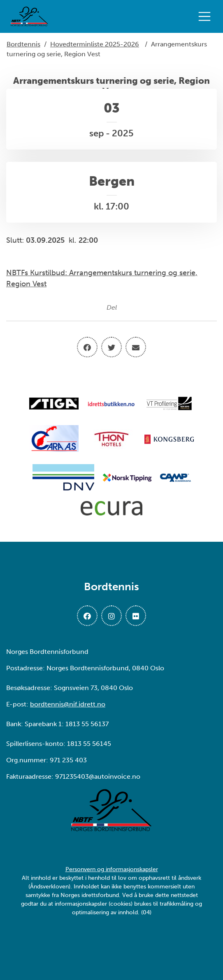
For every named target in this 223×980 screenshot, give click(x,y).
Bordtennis (23, 44)
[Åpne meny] (207, 16)
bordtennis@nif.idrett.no (68, 704)
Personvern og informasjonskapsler (112, 869)
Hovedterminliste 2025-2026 (95, 44)
